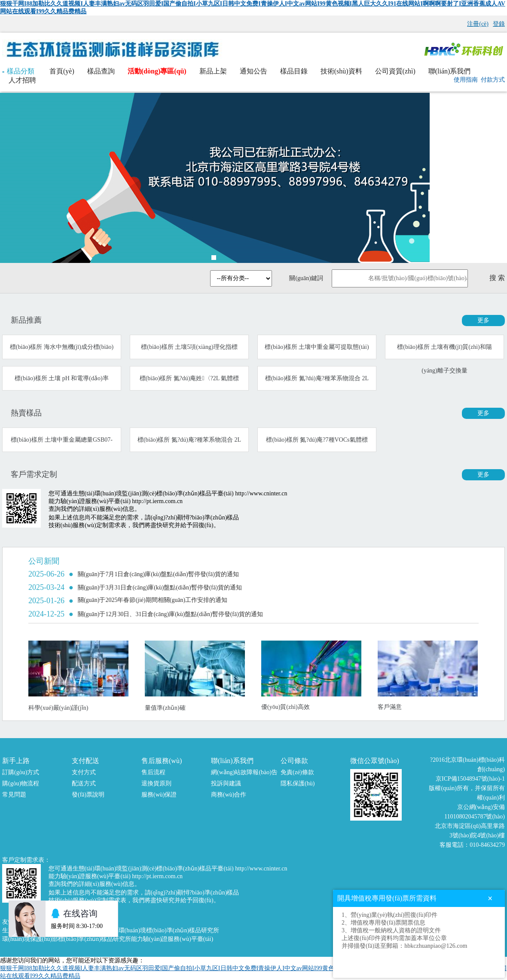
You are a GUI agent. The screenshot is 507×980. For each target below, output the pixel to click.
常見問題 (14, 795)
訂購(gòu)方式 (21, 772)
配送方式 (84, 783)
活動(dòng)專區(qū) (157, 71)
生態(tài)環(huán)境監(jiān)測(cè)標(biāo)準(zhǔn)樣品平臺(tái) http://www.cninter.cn (180, 493)
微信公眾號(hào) (375, 761)
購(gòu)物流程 (21, 783)
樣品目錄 (294, 71)
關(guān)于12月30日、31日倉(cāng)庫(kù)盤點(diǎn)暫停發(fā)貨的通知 (170, 614)
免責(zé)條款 (297, 772)
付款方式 (493, 80)
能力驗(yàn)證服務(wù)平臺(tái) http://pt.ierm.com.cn (116, 501)
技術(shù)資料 (341, 71)
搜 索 (497, 278)
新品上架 (213, 71)
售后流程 (153, 772)
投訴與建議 (226, 783)
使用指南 (466, 80)
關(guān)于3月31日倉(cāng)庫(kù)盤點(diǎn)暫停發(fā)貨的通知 (160, 588)
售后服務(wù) (162, 761)
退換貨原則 (156, 783)
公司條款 (294, 761)
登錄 (499, 24)
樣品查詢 (101, 71)
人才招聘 (22, 80)
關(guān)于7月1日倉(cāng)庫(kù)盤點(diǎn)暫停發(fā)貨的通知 (158, 574)
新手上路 (16, 761)
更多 (483, 320)
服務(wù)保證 (159, 795)
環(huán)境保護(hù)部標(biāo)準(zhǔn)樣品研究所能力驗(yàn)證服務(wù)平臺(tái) (108, 939)
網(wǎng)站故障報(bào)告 (244, 772)
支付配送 (86, 761)
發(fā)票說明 (88, 795)
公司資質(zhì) (395, 71)
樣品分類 (18, 71)
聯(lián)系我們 (450, 71)
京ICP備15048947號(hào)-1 (470, 779)
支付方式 (84, 772)
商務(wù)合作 (229, 795)
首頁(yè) (62, 71)
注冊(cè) (478, 24)
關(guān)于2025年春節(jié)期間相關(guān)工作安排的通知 (153, 600)
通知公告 (253, 71)
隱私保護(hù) (298, 783)
